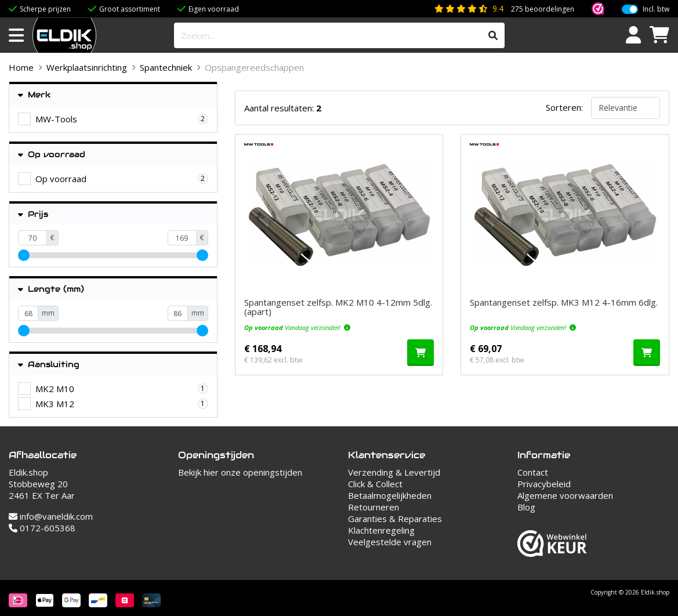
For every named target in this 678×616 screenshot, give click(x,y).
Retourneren (374, 507)
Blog (526, 507)
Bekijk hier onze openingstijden (240, 472)
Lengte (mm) (51, 289)
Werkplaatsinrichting (87, 67)
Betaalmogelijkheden (390, 495)
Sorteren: (564, 107)
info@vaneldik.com (51, 516)
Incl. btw (656, 9)
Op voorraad (52, 155)
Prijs (33, 214)
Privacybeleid (544, 484)
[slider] (24, 255)
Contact (533, 472)
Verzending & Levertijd (394, 472)
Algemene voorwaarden (565, 495)
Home (21, 67)
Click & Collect (375, 484)
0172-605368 (42, 528)
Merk (35, 95)
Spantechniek (166, 67)
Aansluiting (49, 365)
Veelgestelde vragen (390, 542)
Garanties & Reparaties (395, 519)
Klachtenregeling (381, 530)
